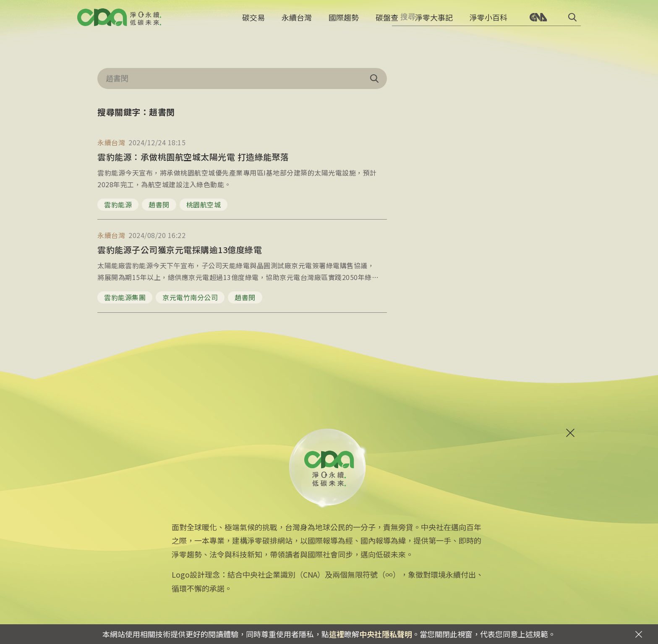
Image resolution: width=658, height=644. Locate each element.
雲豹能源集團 (125, 297)
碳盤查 (387, 23)
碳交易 (253, 23)
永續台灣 (297, 23)
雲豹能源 (118, 204)
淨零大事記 (434, 23)
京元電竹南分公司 (190, 297)
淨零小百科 (488, 23)
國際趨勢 (344, 23)
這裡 (337, 634)
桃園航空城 (204, 204)
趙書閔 (159, 204)
